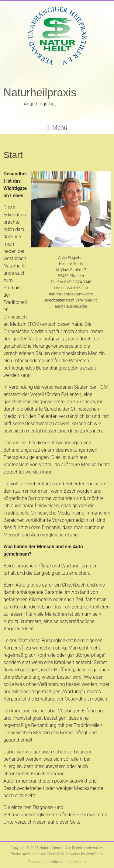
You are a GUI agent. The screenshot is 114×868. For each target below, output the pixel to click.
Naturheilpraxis (40, 93)
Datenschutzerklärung (46, 862)
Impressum (77, 862)
